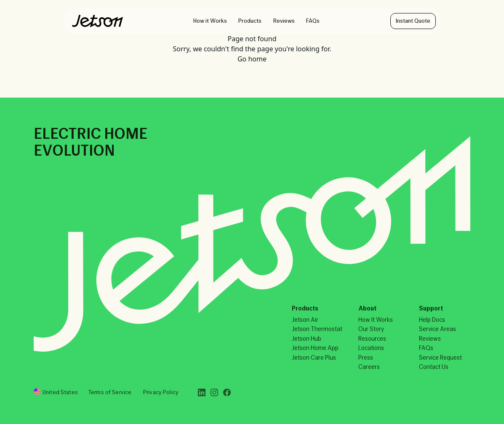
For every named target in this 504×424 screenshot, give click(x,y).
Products (250, 21)
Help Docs (432, 320)
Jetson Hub (307, 339)
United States (56, 392)
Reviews (284, 21)
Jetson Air (305, 320)
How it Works (210, 21)
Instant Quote (413, 21)
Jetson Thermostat (317, 329)
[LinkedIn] (202, 392)
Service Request (440, 358)
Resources (372, 339)
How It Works (376, 320)
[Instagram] (214, 392)
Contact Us (434, 367)
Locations (371, 348)
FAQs (313, 21)
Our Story (371, 329)
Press (366, 358)
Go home (252, 59)
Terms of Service (110, 392)
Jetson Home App (315, 348)
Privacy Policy (161, 392)
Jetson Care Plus (314, 358)
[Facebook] (227, 392)
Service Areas (437, 329)
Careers (369, 367)
